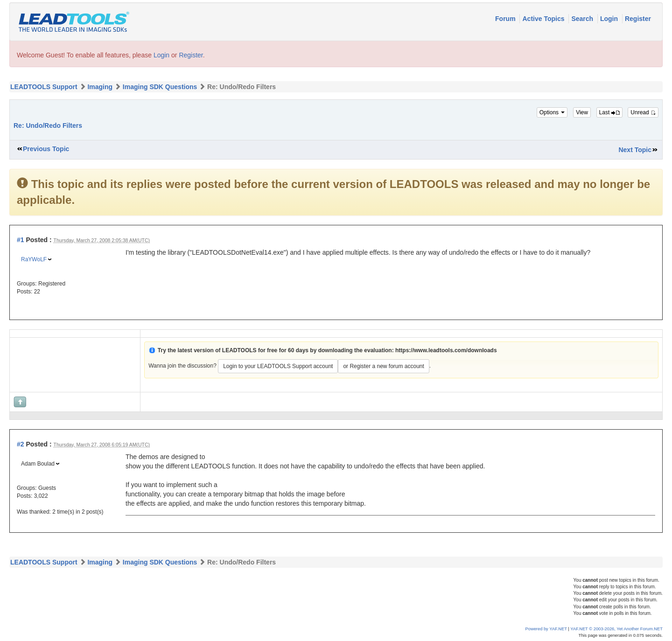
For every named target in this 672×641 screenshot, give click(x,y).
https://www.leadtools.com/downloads (446, 350)
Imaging (100, 87)
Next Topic (635, 150)
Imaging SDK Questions (160, 87)
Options (552, 112)
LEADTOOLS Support (44, 87)
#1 (21, 240)
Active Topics (544, 19)
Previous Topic (46, 149)
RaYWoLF (34, 259)
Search (583, 19)
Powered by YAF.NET (546, 629)
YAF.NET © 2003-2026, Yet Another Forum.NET (616, 629)
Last (609, 112)
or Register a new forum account (383, 366)
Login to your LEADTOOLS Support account (278, 366)
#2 (21, 444)
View (582, 112)
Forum (506, 19)
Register (638, 19)
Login (610, 19)
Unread (643, 112)
